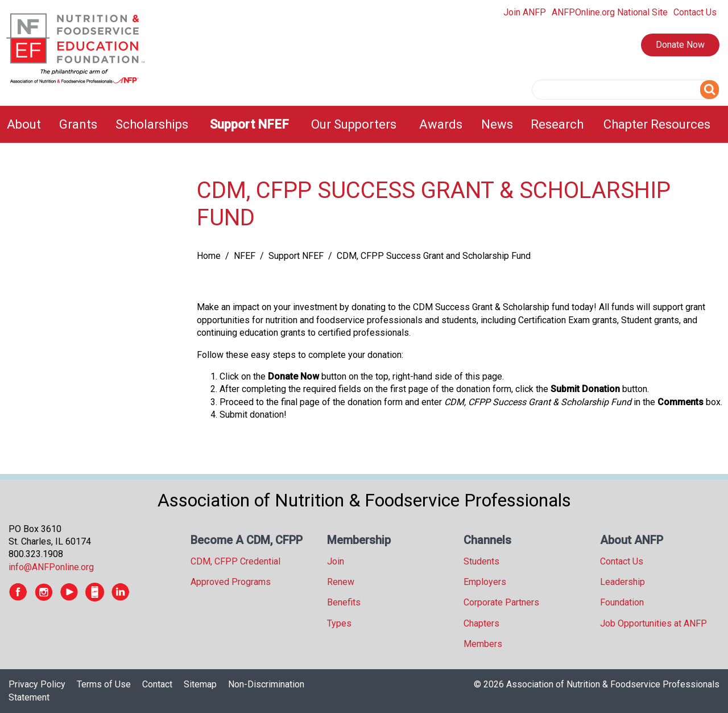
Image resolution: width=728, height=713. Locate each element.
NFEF (245, 256)
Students (481, 561)
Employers (485, 582)
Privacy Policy (37, 684)
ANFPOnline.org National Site (610, 12)
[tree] (91, 178)
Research (557, 124)
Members (483, 644)
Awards (441, 124)
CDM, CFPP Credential (235, 561)
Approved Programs (231, 582)
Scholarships (152, 124)
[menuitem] (26, 124)
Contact (157, 684)
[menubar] (364, 124)
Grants (78, 124)
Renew (341, 582)
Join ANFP (525, 12)
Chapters (481, 623)
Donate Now (680, 45)
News (497, 124)
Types (339, 623)
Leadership (622, 582)
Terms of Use (104, 684)
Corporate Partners (501, 602)
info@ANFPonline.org (51, 567)
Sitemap (200, 684)
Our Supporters (354, 124)
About (24, 124)
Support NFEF (249, 124)
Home (209, 256)
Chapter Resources (657, 124)
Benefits (344, 602)
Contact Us (695, 12)
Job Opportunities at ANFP (653, 623)
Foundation (622, 602)
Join (336, 561)
